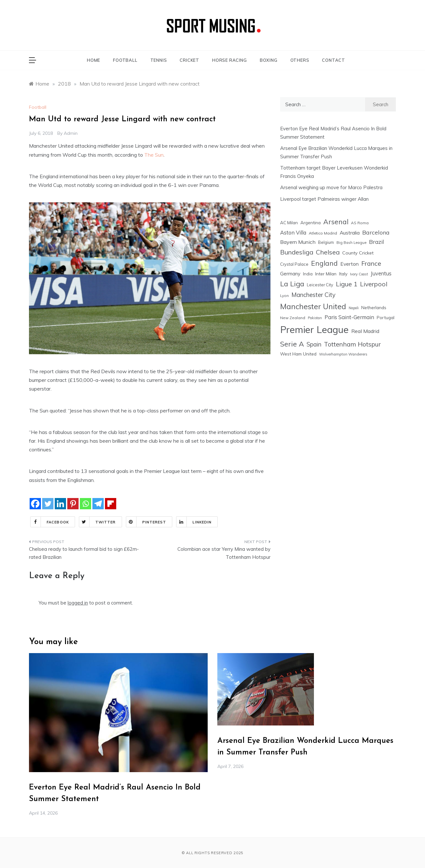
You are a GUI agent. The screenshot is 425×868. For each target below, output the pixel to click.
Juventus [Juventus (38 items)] (381, 273)
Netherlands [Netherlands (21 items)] (374, 307)
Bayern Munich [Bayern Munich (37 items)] (298, 242)
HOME (94, 60)
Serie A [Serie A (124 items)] (292, 344)
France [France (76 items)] (371, 263)
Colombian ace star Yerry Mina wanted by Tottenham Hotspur (224, 553)
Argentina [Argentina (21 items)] (311, 222)
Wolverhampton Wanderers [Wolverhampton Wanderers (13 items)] (343, 354)
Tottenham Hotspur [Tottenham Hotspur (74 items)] (352, 344)
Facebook (50, 522)
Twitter (98, 522)
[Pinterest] (73, 504)
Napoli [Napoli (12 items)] (354, 308)
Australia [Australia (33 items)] (350, 233)
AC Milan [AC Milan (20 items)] (289, 223)
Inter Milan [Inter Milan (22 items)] (326, 274)
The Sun (154, 155)
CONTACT (334, 60)
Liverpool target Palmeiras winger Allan (324, 199)
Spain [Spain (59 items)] (314, 344)
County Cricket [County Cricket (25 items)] (358, 253)
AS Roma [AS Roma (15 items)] (360, 223)
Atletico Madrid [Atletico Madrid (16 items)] (323, 233)
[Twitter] (48, 504)
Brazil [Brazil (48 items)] (376, 242)
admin (71, 133)
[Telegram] (98, 504)
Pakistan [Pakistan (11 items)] (315, 318)
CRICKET (189, 60)
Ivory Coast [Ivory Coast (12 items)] (359, 274)
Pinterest (146, 522)
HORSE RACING (230, 60)
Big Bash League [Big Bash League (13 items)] (351, 243)
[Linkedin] (60, 504)
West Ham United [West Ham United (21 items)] (298, 354)
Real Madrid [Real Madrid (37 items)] (365, 331)
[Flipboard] (111, 504)
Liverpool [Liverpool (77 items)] (374, 284)
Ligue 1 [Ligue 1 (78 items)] (347, 284)
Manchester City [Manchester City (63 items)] (313, 295)
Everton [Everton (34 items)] (349, 264)
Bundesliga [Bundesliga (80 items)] (297, 252)
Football (38, 107)
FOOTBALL (125, 60)
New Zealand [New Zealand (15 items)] (293, 318)
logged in (78, 603)
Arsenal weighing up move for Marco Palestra (331, 187)
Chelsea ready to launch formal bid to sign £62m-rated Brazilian (84, 553)
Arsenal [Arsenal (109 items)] (336, 222)
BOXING (269, 60)
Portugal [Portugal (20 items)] (386, 318)
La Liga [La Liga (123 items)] (292, 284)
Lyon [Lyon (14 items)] (284, 295)
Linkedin (194, 522)
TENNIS (159, 60)
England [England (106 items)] (324, 263)
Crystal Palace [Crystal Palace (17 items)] (294, 264)
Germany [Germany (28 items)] (290, 274)
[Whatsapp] (85, 504)
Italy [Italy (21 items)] (343, 274)
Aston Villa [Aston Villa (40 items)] (293, 232)
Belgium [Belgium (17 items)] (326, 242)
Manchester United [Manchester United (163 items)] (313, 306)
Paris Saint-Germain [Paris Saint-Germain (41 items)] (349, 317)
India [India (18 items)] (308, 274)
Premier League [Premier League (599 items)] (314, 329)
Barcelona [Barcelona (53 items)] (376, 232)
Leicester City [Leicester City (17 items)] (320, 285)
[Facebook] (35, 504)
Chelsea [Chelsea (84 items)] (328, 252)
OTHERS (300, 60)
